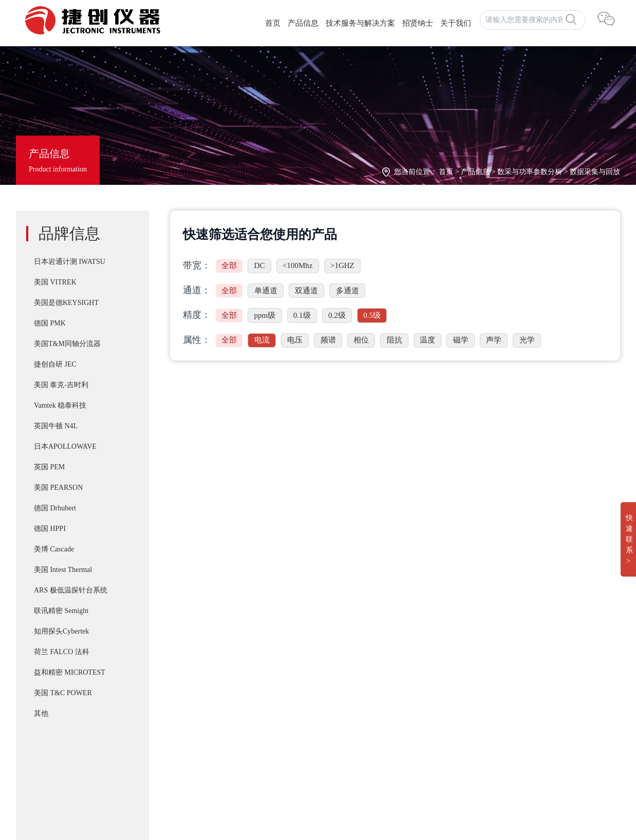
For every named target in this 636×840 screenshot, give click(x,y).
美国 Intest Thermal (63, 570)
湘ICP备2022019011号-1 (59, 770)
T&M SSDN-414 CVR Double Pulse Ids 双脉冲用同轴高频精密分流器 (371, 645)
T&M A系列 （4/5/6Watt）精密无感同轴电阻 (332, 686)
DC (260, 265)
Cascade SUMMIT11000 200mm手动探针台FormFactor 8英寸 (357, 748)
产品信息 (303, 23)
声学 (494, 340)
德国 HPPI (50, 529)
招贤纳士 (418, 23)
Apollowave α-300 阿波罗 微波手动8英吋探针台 (336, 768)
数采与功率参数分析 (530, 172)
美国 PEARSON (58, 488)
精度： (197, 315)
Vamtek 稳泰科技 (60, 405)
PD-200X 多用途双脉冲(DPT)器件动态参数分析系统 (345, 665)
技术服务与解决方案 (360, 23)
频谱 (328, 340)
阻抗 (395, 340)
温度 (427, 340)
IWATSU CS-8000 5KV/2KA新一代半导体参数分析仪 (345, 707)
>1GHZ (342, 265)
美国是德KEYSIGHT (66, 303)
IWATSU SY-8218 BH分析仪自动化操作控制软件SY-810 (350, 624)
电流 (262, 340)
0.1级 (302, 315)
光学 (527, 340)
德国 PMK (50, 323)
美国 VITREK (55, 282)
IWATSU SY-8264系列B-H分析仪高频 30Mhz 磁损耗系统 (352, 727)
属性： (197, 340)
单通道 (266, 291)
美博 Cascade (54, 549)
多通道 (348, 291)
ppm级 (265, 315)
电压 (295, 340)
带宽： (197, 265)
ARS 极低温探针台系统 (71, 590)
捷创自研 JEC (55, 364)
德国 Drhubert (55, 508)
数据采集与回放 (595, 172)
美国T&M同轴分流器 (67, 344)
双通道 (306, 291)
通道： (197, 290)
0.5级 (372, 315)
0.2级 (337, 315)
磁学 (461, 340)
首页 (273, 23)
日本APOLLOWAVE (65, 446)
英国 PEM (49, 467)
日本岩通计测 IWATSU (70, 262)
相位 (361, 340)
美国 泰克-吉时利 (61, 385)
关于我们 (456, 23)
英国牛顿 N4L (56, 426)
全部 (229, 265)
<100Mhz (297, 265)
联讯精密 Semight (61, 611)
